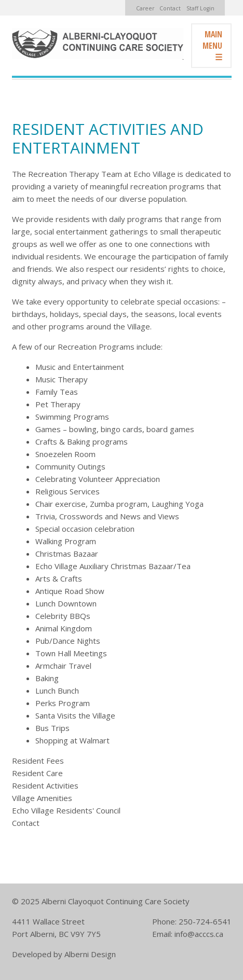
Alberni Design (90, 954)
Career (145, 8)
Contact (170, 8)
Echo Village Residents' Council (66, 810)
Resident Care (37, 773)
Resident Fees (38, 761)
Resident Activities (45, 785)
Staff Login (200, 8)
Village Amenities (42, 798)
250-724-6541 (205, 921)
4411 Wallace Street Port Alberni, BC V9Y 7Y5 (56, 928)
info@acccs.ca (199, 934)
